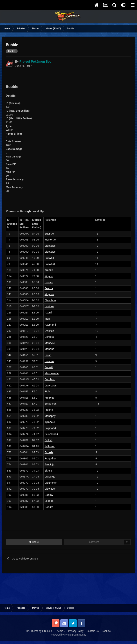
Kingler (49, 276)
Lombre (49, 361)
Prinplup (50, 398)
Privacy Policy (76, 631)
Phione (49, 410)
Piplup (48, 391)
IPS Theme (32, 631)
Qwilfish (49, 331)
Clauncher (51, 483)
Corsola (49, 337)
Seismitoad (51, 434)
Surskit (49, 367)
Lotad (48, 355)
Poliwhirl (50, 264)
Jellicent (50, 446)
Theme (60, 631)
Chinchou (50, 300)
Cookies (106, 631)
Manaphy (50, 416)
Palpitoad (50, 428)
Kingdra (49, 294)
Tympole (50, 422)
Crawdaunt (51, 386)
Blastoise (50, 246)
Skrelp (48, 471)
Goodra (49, 507)
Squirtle (49, 234)
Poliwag (49, 258)
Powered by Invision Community (69, 635)
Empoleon (51, 404)
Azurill (48, 313)
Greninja (50, 464)
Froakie (49, 452)
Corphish (50, 379)
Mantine (49, 349)
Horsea (49, 282)
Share (34, 542)
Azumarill (50, 325)
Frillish (49, 440)
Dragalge (50, 477)
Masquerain (52, 373)
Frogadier (50, 458)
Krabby (49, 270)
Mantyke (50, 343)
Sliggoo (49, 501)
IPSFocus (47, 631)
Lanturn (49, 306)
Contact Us (93, 631)
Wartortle (50, 240)
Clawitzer (50, 489)
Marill (48, 319)
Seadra (49, 288)
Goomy (49, 495)
